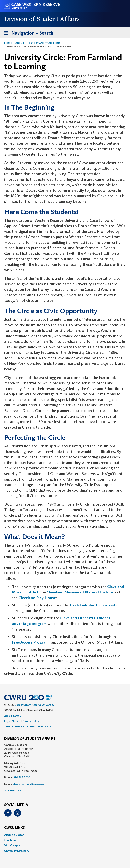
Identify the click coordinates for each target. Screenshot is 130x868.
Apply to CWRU (14, 835)
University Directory (17, 851)
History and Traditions (44, 43)
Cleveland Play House (37, 598)
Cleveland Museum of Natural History (80, 592)
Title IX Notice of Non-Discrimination (28, 726)
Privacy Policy (31, 721)
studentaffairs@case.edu (28, 784)
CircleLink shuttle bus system (95, 605)
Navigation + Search (28, 34)
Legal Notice (12, 721)
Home (8, 43)
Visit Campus (12, 845)
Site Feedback (13, 790)
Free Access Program (30, 642)
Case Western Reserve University (34, 705)
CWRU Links (15, 828)
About (20, 43)
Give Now (10, 840)
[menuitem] (65, 835)
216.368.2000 (13, 716)
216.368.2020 (22, 777)
